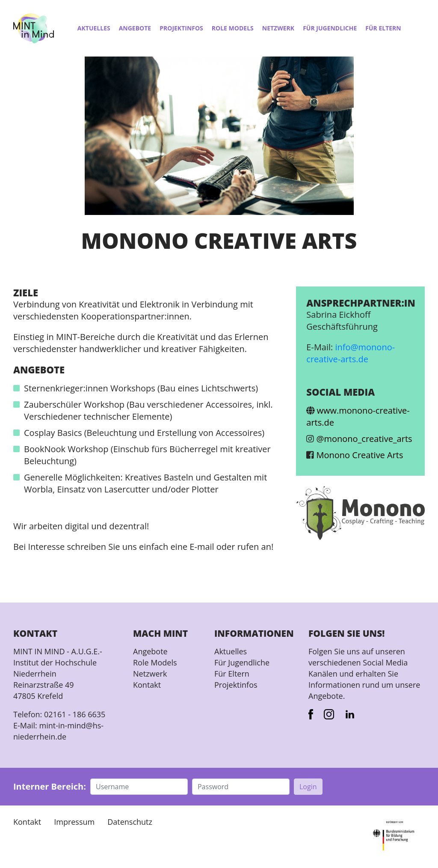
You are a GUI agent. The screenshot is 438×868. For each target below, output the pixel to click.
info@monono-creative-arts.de (351, 353)
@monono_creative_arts (364, 439)
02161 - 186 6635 (75, 714)
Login (308, 787)
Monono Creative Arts (360, 455)
